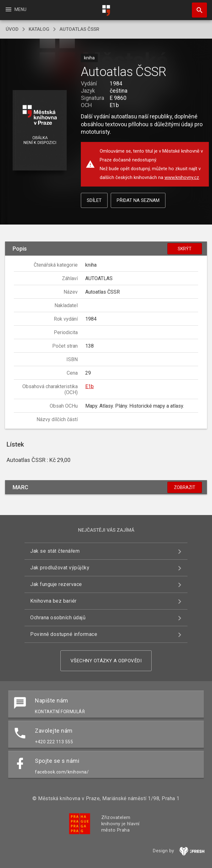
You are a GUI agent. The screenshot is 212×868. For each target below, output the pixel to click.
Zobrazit (185, 487)
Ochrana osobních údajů (58, 618)
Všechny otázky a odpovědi (106, 661)
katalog (39, 29)
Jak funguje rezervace (56, 584)
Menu (16, 9)
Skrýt (185, 249)
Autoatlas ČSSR (79, 29)
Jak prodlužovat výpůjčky (60, 568)
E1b (89, 386)
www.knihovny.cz (182, 177)
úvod (12, 29)
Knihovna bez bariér (53, 601)
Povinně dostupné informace (64, 634)
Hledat (197, 7)
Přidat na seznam (138, 200)
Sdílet (94, 200)
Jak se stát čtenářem (55, 551)
